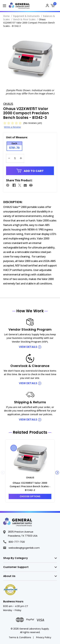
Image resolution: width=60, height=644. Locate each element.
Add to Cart (30, 171)
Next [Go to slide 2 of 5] (57, 473)
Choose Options (30, 496)
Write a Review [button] (12, 127)
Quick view (14, 448)
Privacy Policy (44, 637)
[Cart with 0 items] (54, 6)
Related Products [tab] (30, 432)
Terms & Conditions (20, 637)
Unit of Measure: (17, 137)
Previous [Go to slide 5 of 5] (3, 473)
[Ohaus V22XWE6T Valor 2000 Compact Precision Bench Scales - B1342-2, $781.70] (30, 459)
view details (28, 347)
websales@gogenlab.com (21, 548)
